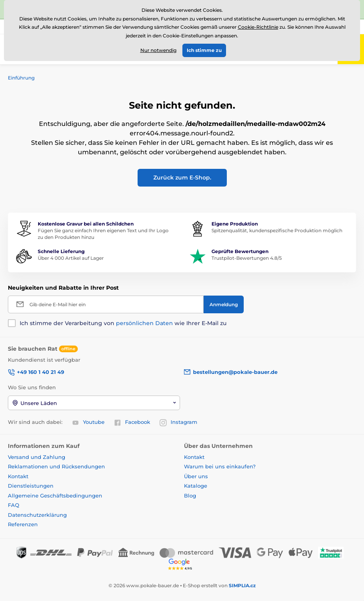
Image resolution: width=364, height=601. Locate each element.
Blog (190, 496)
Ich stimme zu (204, 50)
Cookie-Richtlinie (258, 27)
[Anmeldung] (224, 304)
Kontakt (18, 476)
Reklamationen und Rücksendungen (57, 466)
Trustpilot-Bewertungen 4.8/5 (247, 258)
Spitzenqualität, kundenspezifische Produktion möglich (277, 230)
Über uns (196, 476)
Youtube (88, 422)
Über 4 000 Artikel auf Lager (71, 258)
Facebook (132, 422)
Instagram (178, 422)
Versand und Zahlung (37, 457)
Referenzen (23, 524)
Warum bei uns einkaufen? (220, 466)
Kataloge (196, 486)
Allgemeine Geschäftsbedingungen (55, 496)
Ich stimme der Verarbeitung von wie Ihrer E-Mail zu (123, 323)
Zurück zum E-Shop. (182, 178)
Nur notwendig (158, 50)
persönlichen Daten (144, 323)
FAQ (14, 505)
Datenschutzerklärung (37, 515)
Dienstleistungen (31, 486)
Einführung (21, 78)
